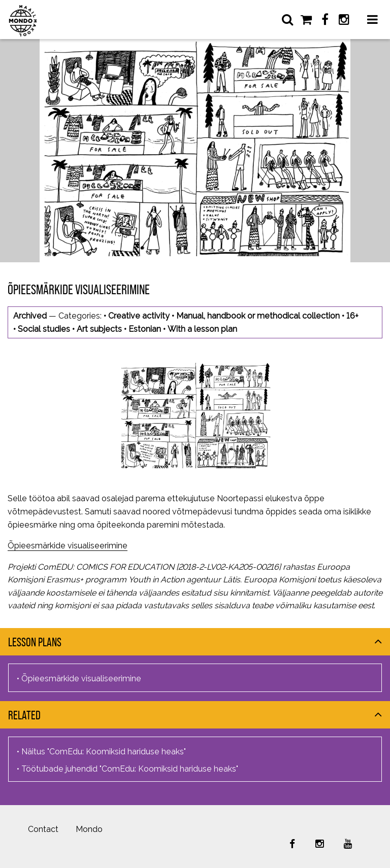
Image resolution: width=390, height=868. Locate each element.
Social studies (44, 329)
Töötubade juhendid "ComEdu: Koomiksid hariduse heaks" (130, 769)
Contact (43, 829)
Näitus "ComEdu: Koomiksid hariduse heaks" (104, 752)
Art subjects (99, 329)
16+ (352, 316)
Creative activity (139, 316)
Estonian (145, 329)
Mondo (89, 829)
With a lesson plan (202, 329)
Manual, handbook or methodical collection (258, 316)
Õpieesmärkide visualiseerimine (68, 546)
